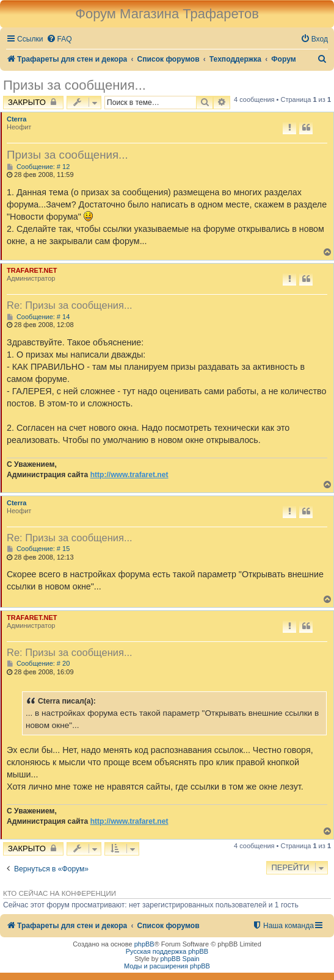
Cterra (16, 119)
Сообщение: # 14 (38, 317)
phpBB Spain (180, 959)
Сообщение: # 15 (38, 549)
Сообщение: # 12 (38, 167)
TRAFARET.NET (32, 270)
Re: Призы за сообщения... (70, 305)
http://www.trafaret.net (129, 475)
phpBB (144, 944)
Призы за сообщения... (74, 85)
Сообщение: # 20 (38, 664)
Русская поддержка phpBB (167, 951)
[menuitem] (59, 39)
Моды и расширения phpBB (167, 966)
